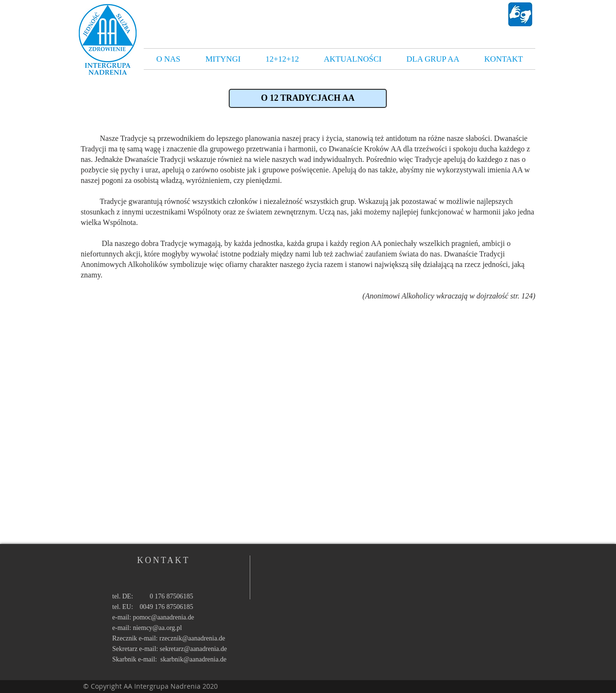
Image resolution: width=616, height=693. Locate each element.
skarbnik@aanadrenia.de (193, 659)
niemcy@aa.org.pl (157, 628)
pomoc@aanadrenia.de (163, 617)
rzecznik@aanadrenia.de (192, 638)
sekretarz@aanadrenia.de (194, 649)
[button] (308, 98)
